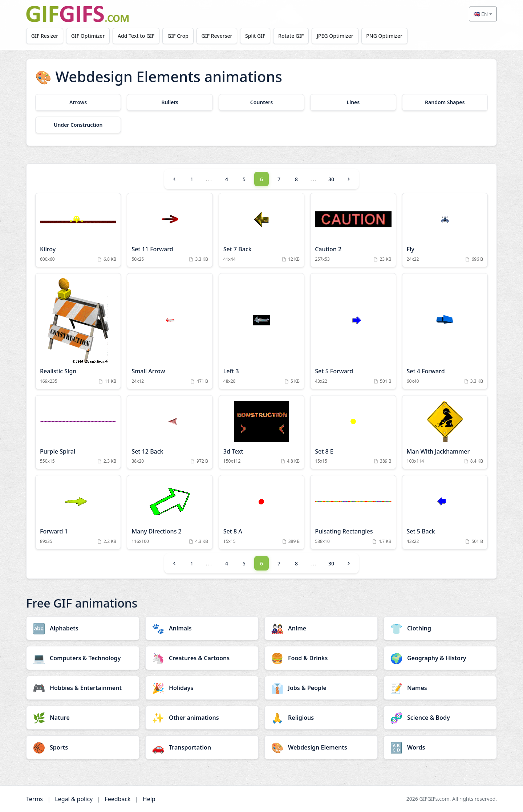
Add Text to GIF (136, 36)
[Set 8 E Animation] (353, 432)
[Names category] (440, 688)
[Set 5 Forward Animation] (353, 331)
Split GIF (255, 36)
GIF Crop (178, 36)
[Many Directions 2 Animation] (170, 512)
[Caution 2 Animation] (353, 230)
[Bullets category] (170, 102)
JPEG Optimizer (335, 36)
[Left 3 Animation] (261, 331)
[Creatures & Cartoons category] (202, 658)
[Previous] (174, 179)
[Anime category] (321, 628)
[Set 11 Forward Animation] (170, 230)
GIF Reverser (217, 36)
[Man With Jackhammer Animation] (445, 432)
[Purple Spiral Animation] (78, 432)
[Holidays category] (202, 688)
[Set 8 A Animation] (261, 512)
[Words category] (440, 747)
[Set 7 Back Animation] (261, 230)
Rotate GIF (291, 36)
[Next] (349, 179)
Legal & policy (74, 799)
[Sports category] (83, 747)
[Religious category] (321, 718)
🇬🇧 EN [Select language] (481, 14)
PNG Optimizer (384, 36)
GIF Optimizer (88, 36)
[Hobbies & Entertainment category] (83, 688)
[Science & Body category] (440, 718)
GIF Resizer (45, 36)
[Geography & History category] (440, 658)
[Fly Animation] (445, 230)
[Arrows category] (78, 102)
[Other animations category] (202, 718)
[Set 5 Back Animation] (445, 512)
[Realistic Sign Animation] (78, 331)
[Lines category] (353, 102)
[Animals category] (202, 628)
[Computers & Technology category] (83, 658)
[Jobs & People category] (321, 688)
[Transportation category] (202, 747)
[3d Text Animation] (261, 432)
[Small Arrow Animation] (170, 331)
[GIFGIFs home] (77, 14)
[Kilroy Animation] (78, 230)
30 (331, 179)
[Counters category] (261, 102)
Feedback (117, 799)
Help (149, 799)
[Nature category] (83, 718)
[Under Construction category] (78, 125)
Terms (35, 799)
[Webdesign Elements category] (321, 747)
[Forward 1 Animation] (78, 512)
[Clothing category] (440, 628)
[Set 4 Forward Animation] (445, 331)
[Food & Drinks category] (321, 658)
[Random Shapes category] (445, 102)
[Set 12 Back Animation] (170, 432)
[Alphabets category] (83, 628)
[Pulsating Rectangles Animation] (353, 512)
